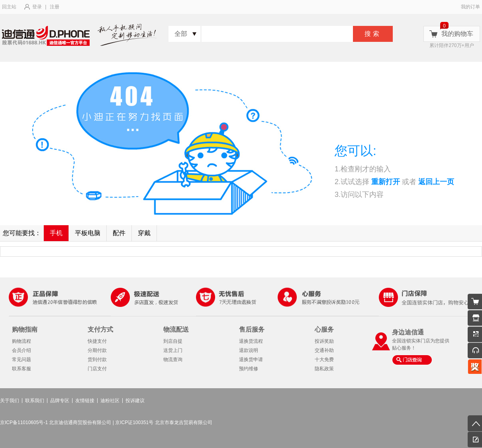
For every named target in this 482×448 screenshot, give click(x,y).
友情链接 (85, 401)
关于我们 (10, 401)
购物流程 (22, 341)
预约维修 (249, 369)
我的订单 (470, 7)
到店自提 (173, 341)
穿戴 (144, 233)
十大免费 (324, 360)
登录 (37, 7)
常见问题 (22, 360)
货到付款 (97, 360)
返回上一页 (436, 182)
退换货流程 (251, 341)
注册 (55, 7)
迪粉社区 (110, 401)
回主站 (9, 7)
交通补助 (324, 350)
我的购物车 (457, 34)
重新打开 (386, 182)
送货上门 (173, 350)
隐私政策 (324, 369)
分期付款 (97, 350)
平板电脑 (88, 233)
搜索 (373, 34)
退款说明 (249, 350)
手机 (56, 233)
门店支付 (97, 369)
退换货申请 (251, 360)
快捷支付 (97, 341)
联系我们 (35, 401)
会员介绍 (22, 350)
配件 (119, 233)
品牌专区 (60, 401)
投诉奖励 (324, 341)
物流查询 (173, 360)
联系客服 (22, 369)
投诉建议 (135, 401)
